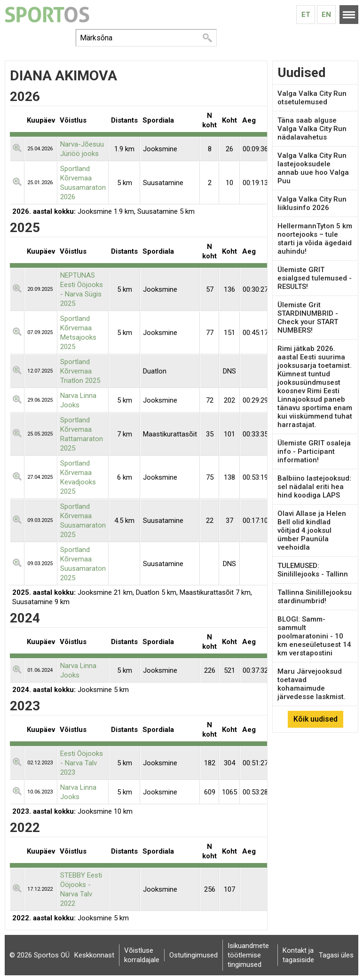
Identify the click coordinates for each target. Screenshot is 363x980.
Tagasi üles (336, 955)
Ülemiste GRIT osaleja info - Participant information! (314, 451)
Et (306, 15)
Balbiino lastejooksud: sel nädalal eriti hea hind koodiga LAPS (314, 487)
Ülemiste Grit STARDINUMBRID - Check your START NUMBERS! (308, 318)
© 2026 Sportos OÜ (39, 955)
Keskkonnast (94, 955)
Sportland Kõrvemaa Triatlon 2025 (80, 371)
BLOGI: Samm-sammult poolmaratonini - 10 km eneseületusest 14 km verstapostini (314, 636)
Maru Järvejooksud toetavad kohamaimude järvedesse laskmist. (312, 684)
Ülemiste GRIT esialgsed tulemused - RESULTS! (315, 278)
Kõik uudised (316, 719)
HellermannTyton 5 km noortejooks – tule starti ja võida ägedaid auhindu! (315, 239)
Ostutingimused (193, 955)
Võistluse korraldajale (142, 955)
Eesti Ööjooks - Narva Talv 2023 (82, 763)
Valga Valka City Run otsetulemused (312, 98)
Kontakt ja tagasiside (298, 955)
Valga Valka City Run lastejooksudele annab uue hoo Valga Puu (313, 168)
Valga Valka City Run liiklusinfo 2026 (312, 203)
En (326, 15)
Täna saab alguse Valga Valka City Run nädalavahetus (312, 129)
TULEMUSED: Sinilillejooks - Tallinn (313, 570)
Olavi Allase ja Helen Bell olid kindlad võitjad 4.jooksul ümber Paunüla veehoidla (312, 530)
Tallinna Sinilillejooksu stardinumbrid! (315, 597)
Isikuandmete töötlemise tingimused (248, 955)
